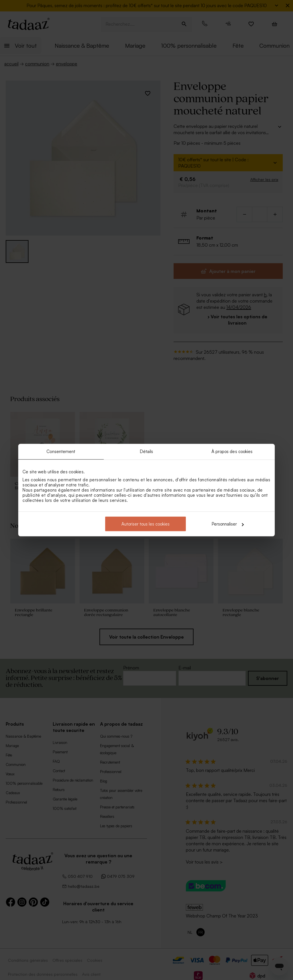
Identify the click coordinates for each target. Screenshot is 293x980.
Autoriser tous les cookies (146, 524)
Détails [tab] (147, 451)
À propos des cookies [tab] (232, 451)
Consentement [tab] (61, 451)
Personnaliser (228, 524)
